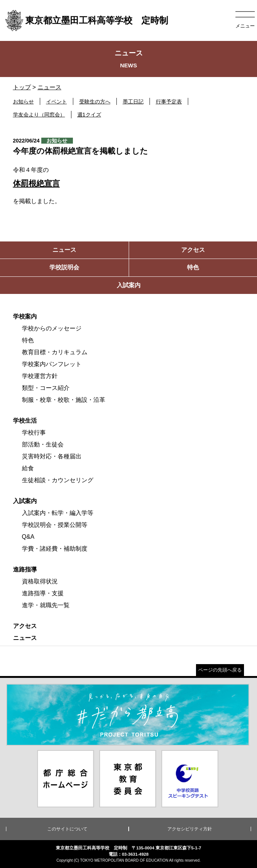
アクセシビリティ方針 (190, 829)
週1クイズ (89, 115)
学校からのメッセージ (52, 328)
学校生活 (25, 421)
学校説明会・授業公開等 (55, 525)
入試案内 (25, 501)
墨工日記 (133, 102)
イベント (57, 102)
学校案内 (25, 316)
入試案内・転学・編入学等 (58, 513)
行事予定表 (169, 102)
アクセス (25, 626)
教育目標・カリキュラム (55, 352)
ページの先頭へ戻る (220, 670)
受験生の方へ (95, 102)
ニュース (49, 87)
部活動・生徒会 (43, 444)
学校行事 (34, 433)
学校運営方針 (40, 376)
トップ (22, 87)
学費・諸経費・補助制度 (55, 549)
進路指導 (25, 569)
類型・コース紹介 (46, 388)
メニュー (245, 26)
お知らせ (23, 102)
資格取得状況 (40, 581)
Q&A (28, 537)
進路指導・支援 (43, 593)
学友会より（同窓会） (39, 115)
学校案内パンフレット (52, 364)
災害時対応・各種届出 (52, 456)
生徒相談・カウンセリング (58, 480)
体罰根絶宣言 (36, 183)
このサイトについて (67, 829)
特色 (28, 340)
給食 (28, 468)
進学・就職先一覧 (46, 605)
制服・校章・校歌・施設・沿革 (64, 400)
